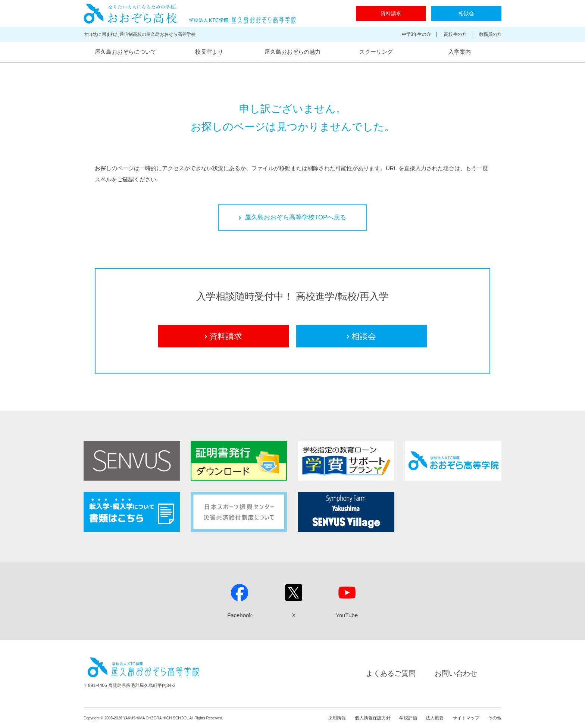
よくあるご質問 (391, 673)
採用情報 (337, 718)
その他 (495, 718)
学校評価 (408, 718)
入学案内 (460, 52)
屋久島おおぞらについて (126, 52)
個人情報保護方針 (373, 718)
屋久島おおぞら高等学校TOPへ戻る (293, 217)
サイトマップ (466, 718)
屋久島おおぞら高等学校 (190, 13)
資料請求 (391, 13)
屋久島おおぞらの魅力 (292, 52)
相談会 (466, 13)
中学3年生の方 (417, 34)
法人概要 (435, 718)
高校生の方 (455, 34)
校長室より (209, 52)
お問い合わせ (456, 673)
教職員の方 (490, 34)
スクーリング (376, 52)
